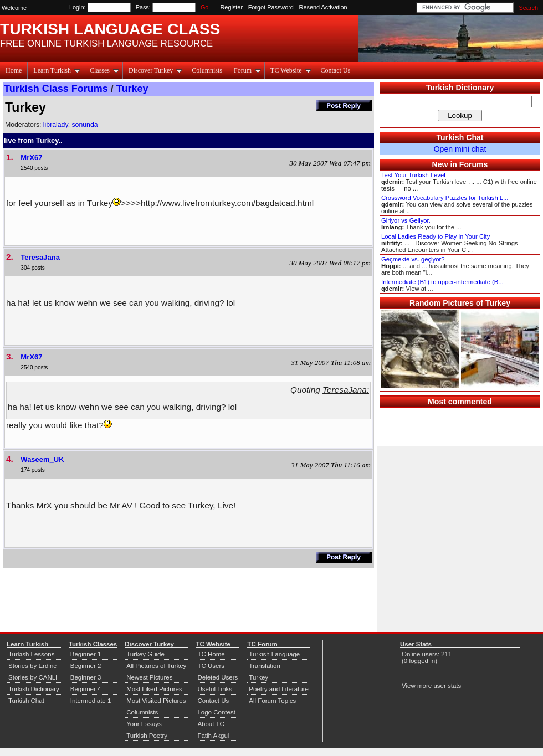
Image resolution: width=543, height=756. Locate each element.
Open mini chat (460, 149)
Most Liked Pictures (154, 689)
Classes (104, 70)
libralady (56, 125)
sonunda (84, 125)
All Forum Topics (272, 701)
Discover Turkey (155, 70)
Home (14, 70)
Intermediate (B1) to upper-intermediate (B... (442, 282)
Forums (474, 164)
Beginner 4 (86, 689)
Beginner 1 (86, 654)
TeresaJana (40, 257)
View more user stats (431, 686)
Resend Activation (323, 7)
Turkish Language (274, 654)
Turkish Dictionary (460, 88)
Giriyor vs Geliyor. (406, 220)
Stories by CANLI (33, 677)
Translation (265, 666)
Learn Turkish (57, 70)
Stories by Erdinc (32, 666)
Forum (247, 70)
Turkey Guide (145, 654)
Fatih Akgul (213, 736)
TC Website (291, 70)
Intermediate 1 (91, 701)
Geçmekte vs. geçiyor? (413, 259)
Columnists (207, 70)
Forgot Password (271, 7)
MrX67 (31, 158)
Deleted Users (217, 677)
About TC (211, 724)
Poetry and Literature (279, 689)
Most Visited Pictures (156, 701)
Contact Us (336, 70)
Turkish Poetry (147, 736)
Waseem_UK (42, 459)
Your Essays (144, 724)
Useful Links (215, 689)
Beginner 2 (86, 666)
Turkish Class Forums (56, 89)
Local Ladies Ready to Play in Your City (436, 236)
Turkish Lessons (31, 654)
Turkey (132, 89)
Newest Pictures (149, 677)
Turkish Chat (460, 137)
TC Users (211, 666)
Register (232, 7)
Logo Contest (216, 712)
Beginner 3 (86, 677)
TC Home (211, 654)
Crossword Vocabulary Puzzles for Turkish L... (445, 198)
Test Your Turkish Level (413, 175)
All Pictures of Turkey (156, 666)
